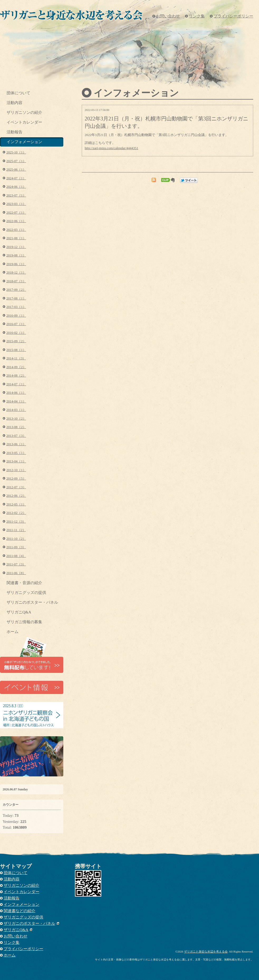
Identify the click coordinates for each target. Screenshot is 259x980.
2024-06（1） (16, 187)
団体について (18, 93)
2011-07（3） (16, 564)
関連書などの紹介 (20, 911)
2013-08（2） (16, 427)
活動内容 (15, 103)
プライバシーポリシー (233, 16)
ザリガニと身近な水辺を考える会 (206, 951)
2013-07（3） (16, 436)
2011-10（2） (16, 539)
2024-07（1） (16, 178)
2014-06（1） (16, 393)
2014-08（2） (16, 376)
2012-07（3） (16, 487)
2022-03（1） (16, 230)
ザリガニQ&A (19, 612)
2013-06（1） (16, 444)
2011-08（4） (16, 556)
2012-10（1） (16, 470)
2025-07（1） (16, 161)
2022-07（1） (16, 213)
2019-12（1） (16, 247)
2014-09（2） (16, 367)
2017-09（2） (16, 290)
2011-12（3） (16, 522)
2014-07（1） (16, 384)
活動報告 (15, 132)
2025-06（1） (16, 170)
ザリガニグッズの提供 (26, 593)
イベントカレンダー (24, 122)
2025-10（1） (16, 152)
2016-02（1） (16, 333)
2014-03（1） (16, 410)
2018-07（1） (16, 281)
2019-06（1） (16, 264)
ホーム (13, 632)
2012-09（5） (16, 479)
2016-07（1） (16, 324)
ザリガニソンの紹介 (24, 112)
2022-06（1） (16, 221)
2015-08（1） (16, 350)
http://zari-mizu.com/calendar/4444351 (111, 148)
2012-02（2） (16, 513)
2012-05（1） (16, 504)
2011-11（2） (16, 530)
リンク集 (197, 16)
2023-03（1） (16, 204)
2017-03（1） (16, 307)
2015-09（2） (16, 341)
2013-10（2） (16, 419)
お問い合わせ (168, 16)
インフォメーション (24, 142)
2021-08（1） (16, 238)
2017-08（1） (16, 298)
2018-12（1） (16, 273)
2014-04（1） (16, 401)
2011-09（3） (16, 547)
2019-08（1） (16, 255)
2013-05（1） (16, 453)
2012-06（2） (16, 496)
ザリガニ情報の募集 (24, 622)
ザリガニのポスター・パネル (32, 602)
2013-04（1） (16, 461)
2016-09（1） (16, 316)
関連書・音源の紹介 (24, 583)
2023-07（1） (16, 195)
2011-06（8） (16, 573)
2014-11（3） (16, 358)
